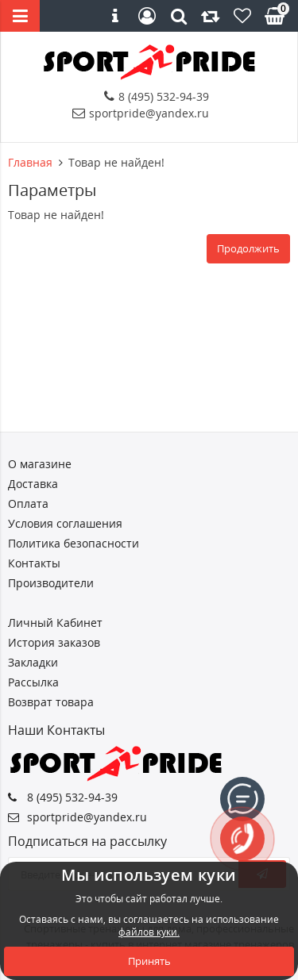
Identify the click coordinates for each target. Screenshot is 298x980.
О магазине (40, 464)
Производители (51, 583)
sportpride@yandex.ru (141, 113)
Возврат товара (51, 702)
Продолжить (248, 248)
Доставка (33, 484)
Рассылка (33, 682)
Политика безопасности (74, 543)
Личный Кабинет (55, 623)
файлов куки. (149, 932)
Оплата (28, 503)
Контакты (34, 563)
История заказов (54, 642)
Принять (149, 961)
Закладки (33, 662)
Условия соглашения (65, 523)
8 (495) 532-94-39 (157, 96)
